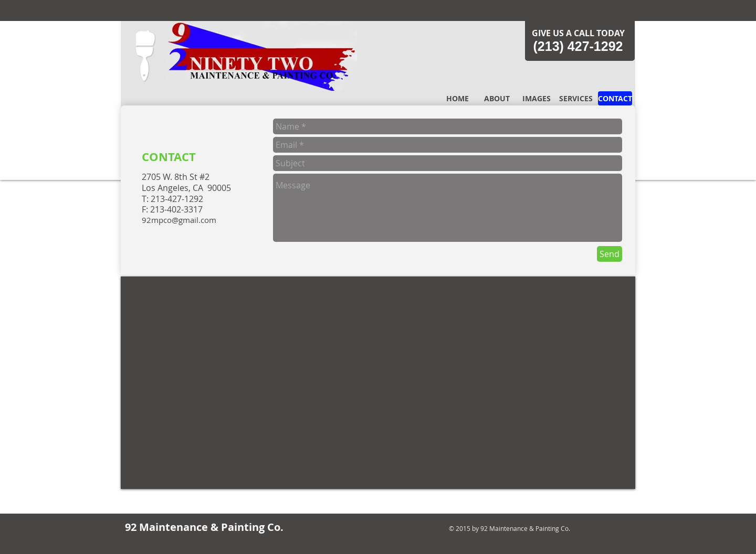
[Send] (610, 254)
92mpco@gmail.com (179, 220)
